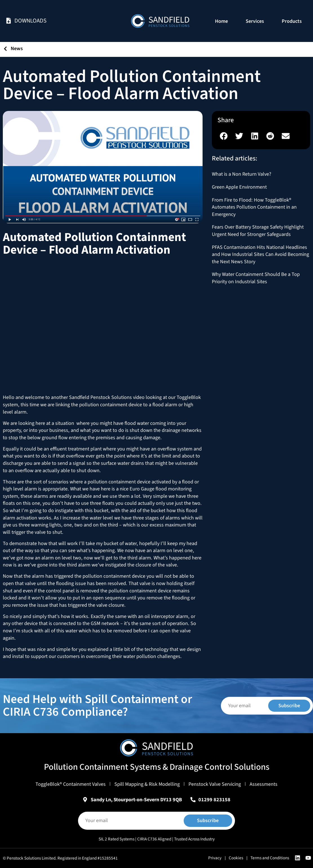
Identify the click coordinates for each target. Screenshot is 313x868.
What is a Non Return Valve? (242, 174)
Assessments (264, 784)
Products (292, 21)
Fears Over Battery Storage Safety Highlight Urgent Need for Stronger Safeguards (258, 231)
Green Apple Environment (239, 187)
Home (221, 21)
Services (255, 21)
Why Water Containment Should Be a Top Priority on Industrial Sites (256, 278)
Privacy (215, 858)
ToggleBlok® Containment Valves (71, 784)
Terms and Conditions (270, 858)
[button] (224, 136)
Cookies (236, 858)
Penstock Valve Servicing (215, 784)
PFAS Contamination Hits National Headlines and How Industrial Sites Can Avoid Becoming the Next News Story (260, 254)
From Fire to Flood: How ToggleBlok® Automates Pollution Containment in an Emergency (254, 207)
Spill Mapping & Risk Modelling (147, 784)
